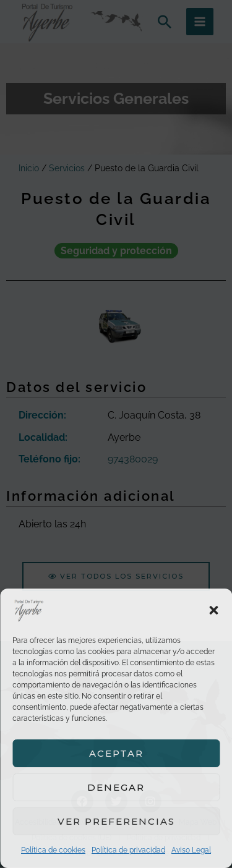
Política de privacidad (128, 850)
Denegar (116, 787)
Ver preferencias (116, 821)
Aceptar (116, 753)
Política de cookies (53, 850)
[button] (213, 610)
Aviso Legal (191, 850)
